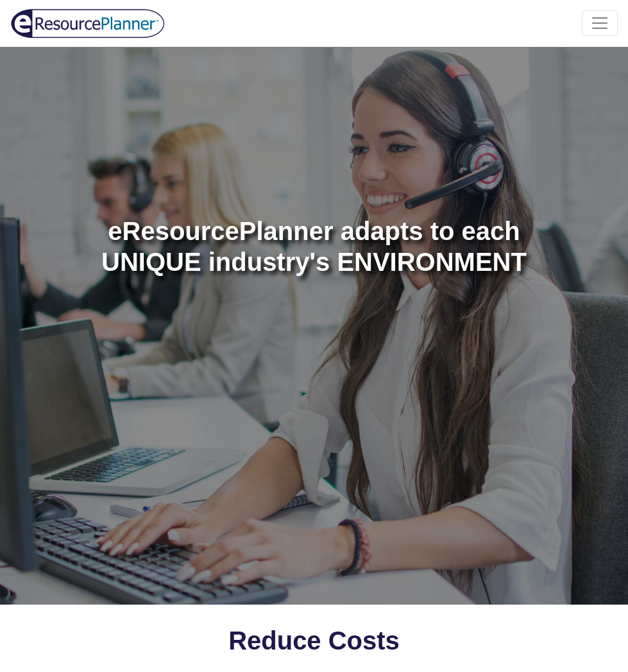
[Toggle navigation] (600, 23)
